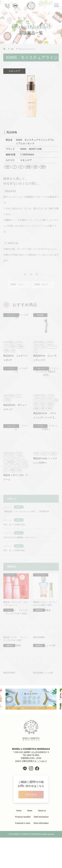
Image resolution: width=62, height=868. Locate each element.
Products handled (23, 841)
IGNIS (8, 172)
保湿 (39, 172)
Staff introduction (41, 841)
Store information (41, 847)
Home (19, 834)
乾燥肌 (31, 172)
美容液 (47, 172)
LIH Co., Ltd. (36, 865)
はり (23, 172)
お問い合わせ (31, 818)
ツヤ (16, 172)
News (30, 834)
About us (42, 834)
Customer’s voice (23, 847)
